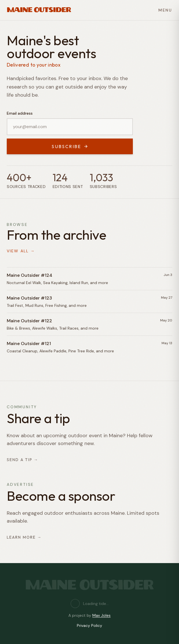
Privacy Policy (89, 625)
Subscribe (70, 146)
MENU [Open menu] (165, 10)
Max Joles (101, 615)
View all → (21, 251)
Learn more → (24, 537)
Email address (20, 113)
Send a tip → (23, 460)
